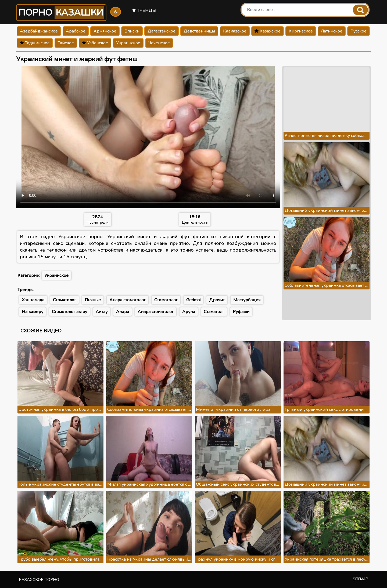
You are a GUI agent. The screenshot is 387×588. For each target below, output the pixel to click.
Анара (123, 312)
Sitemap (361, 579)
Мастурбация (247, 300)
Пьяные (93, 300)
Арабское (76, 31)
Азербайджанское (39, 31)
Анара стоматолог (128, 300)
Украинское (128, 43)
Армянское (105, 31)
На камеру (33, 312)
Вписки (132, 31)
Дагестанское (162, 31)
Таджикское (35, 43)
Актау (102, 312)
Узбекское (95, 43)
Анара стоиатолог (156, 312)
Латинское (332, 31)
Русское (359, 31)
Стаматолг (214, 312)
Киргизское (301, 31)
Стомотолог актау (69, 312)
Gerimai (193, 300)
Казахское (268, 31)
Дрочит (217, 300)
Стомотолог (166, 300)
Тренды (144, 10)
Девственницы (199, 31)
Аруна (189, 312)
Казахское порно (39, 580)
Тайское (66, 43)
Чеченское (159, 43)
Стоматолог (64, 300)
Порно (61, 13)
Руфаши (241, 312)
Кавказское (235, 31)
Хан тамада (33, 300)
